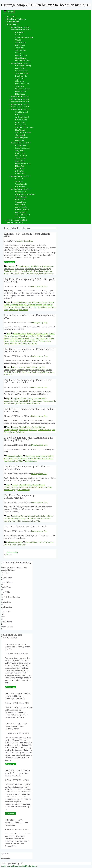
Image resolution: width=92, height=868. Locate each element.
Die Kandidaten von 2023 (20, 97)
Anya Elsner (20, 79)
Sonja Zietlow (44, 372)
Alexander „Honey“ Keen (24, 127)
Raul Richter (21, 403)
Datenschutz (5, 858)
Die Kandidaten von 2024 (21, 63)
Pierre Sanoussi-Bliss (23, 61)
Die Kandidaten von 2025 (21, 30)
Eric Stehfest (30, 269)
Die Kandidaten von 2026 (20, 27)
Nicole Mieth (20, 122)
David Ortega (36, 266)
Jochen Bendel (20, 217)
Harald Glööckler (22, 307)
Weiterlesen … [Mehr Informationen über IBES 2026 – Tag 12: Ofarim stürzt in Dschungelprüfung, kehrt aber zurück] (10, 813)
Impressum (5, 854)
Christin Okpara (42, 334)
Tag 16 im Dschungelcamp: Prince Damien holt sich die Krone (29, 350)
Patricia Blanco (21, 179)
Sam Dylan (19, 53)
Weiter (10, 555)
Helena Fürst (20, 166)
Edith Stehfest (20, 45)
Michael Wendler (21, 207)
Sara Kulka (19, 181)
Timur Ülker (20, 48)
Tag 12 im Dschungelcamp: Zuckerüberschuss (20, 496)
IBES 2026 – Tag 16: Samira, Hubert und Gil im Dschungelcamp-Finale (18, 696)
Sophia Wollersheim (22, 148)
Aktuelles (11, 16)
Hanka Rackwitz (21, 120)
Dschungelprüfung (35, 305)
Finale (14, 372)
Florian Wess (20, 140)
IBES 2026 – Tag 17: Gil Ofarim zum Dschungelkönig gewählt (18, 647)
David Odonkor (21, 91)
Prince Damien (32, 372)
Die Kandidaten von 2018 (20, 107)
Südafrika (13, 343)
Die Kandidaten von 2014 (21, 189)
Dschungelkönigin (24, 370)
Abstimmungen (12, 456)
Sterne (52, 372)
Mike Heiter (20, 81)
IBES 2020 (21, 372)
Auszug (44, 302)
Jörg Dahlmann (21, 50)
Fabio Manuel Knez (22, 84)
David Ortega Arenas (23, 163)
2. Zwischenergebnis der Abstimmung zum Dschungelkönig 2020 (28, 439)
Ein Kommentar (31, 461)
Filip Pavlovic (9, 307)
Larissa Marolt (20, 199)
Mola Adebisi (20, 205)
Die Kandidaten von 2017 (21, 109)
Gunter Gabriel (21, 174)
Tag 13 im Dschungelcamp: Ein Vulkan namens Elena (26, 468)
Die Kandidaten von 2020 (20, 102)
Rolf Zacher (20, 171)
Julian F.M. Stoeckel (22, 215)
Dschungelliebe (30, 336)
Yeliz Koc (19, 40)
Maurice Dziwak (21, 55)
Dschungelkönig (17, 336)
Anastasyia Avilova (20, 516)
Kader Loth (19, 115)
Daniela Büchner (24, 266)
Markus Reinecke (49, 401)
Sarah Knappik (20, 274)
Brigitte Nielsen (21, 145)
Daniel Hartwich (19, 367)
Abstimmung (13, 22)
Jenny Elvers (20, 151)
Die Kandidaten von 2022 (20, 99)
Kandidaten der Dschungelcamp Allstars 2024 (27, 235)
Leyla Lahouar (20, 68)
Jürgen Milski (20, 161)
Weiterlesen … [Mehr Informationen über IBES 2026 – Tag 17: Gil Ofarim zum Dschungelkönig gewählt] (10, 687)
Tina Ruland (23, 310)
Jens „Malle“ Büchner (23, 133)
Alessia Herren (21, 43)
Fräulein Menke (21, 125)
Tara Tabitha (23, 343)
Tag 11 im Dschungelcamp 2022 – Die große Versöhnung (30, 280)
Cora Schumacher (22, 71)
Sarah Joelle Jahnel (22, 117)
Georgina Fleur (41, 269)
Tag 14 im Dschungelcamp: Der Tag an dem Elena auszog (29, 410)
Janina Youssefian (41, 339)
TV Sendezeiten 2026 (17, 220)
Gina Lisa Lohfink (22, 112)
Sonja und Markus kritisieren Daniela (26, 526)
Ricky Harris (20, 169)
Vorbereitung (11, 266)
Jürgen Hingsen (21, 58)
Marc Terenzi (20, 130)
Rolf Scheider (20, 187)
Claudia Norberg (25, 427)
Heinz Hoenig (20, 94)
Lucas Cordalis (26, 341)
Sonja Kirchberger (19, 545)
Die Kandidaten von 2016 (21, 143)
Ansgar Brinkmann (33, 302)
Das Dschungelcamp (16, 19)
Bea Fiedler (31, 334)
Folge (8, 302)
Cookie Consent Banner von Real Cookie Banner (19, 866)
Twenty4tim (20, 86)
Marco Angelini (21, 212)
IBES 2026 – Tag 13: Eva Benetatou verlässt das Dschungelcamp (16, 726)
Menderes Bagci (21, 156)
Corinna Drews (21, 202)
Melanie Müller (21, 192)
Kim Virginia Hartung (23, 66)
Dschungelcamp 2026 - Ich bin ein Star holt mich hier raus (44, 5)
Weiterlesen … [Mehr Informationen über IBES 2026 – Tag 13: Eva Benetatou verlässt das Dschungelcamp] (10, 764)
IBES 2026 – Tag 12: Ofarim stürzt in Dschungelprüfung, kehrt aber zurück (17, 773)
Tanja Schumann (21, 197)
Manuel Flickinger (39, 341)
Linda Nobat (13, 310)
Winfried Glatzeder (22, 210)
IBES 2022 (33, 307)
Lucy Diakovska (21, 76)
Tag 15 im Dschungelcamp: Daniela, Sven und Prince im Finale (28, 381)
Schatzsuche (27, 521)
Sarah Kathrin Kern (22, 73)
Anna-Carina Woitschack (24, 37)
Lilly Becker (20, 32)
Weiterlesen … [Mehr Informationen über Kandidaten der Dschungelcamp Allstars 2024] (9, 262)
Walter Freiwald (21, 184)
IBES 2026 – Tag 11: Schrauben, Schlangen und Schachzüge (16, 822)
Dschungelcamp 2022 (19, 305)
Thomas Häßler (21, 135)
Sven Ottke (8, 375)
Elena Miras (19, 269)
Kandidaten (13, 24)
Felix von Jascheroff (22, 89)
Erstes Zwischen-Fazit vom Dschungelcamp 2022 (29, 316)
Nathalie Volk (20, 153)
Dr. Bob (42, 367)
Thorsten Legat (21, 158)
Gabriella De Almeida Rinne (25, 194)
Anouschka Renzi (19, 302)
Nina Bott (19, 35)
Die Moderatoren (15, 222)
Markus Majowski (22, 138)
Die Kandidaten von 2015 (21, 176)
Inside (8, 334)
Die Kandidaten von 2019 (20, 104)
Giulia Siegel (15, 271)
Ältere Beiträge (12, 552)
